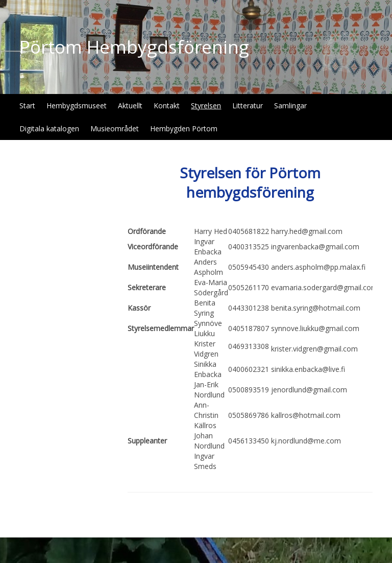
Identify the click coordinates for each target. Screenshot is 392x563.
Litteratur (248, 105)
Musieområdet (115, 128)
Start (27, 105)
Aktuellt (130, 105)
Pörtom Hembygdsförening (134, 47)
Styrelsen (206, 105)
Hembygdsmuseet (77, 105)
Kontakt (167, 105)
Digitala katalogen (49, 128)
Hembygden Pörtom (184, 128)
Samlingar (290, 105)
